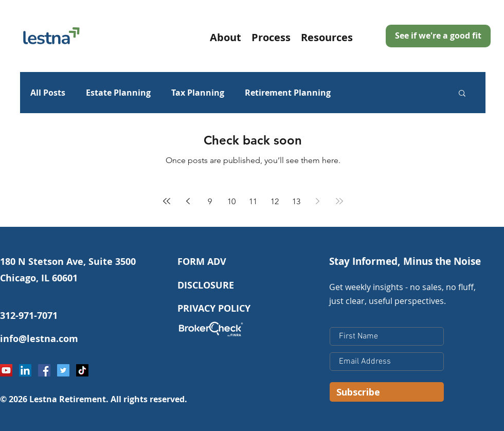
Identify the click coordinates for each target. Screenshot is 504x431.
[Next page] (318, 201)
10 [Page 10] (231, 201)
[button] (327, 37)
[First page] (167, 201)
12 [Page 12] (275, 201)
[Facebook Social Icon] (44, 370)
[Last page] (339, 201)
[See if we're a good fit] (438, 36)
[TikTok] (82, 370)
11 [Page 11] (253, 201)
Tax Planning (198, 93)
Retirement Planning (288, 93)
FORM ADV (202, 262)
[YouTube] (6, 370)
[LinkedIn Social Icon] (25, 370)
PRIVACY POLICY (214, 308)
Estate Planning (118, 93)
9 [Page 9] (210, 201)
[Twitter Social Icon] (63, 370)
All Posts (48, 93)
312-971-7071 (29, 316)
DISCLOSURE (206, 285)
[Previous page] (188, 201)
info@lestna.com (39, 339)
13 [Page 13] (296, 201)
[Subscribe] (387, 392)
